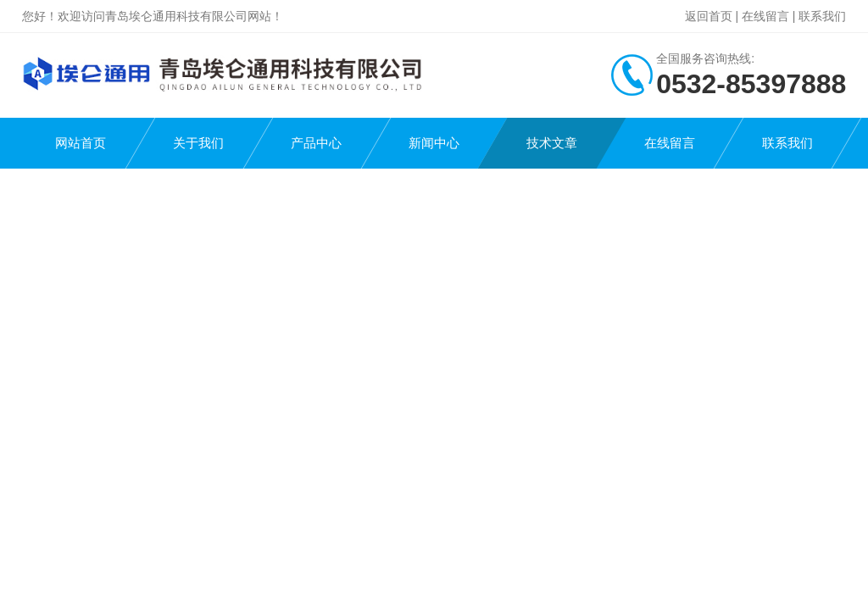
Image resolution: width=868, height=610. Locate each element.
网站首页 (81, 143)
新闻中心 (434, 143)
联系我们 (822, 16)
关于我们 (198, 143)
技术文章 (552, 143)
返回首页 (709, 16)
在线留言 (765, 16)
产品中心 (316, 143)
